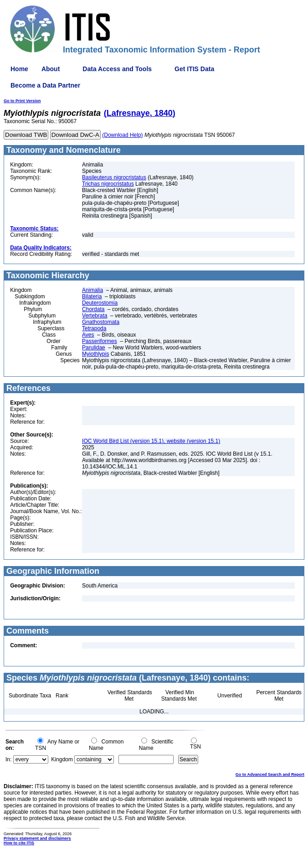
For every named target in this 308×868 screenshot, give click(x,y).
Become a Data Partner (45, 85)
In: (8, 759)
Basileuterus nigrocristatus (114, 177)
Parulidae (94, 348)
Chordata (93, 309)
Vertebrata (95, 316)
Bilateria (92, 296)
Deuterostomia (100, 303)
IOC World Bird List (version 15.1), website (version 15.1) (151, 441)
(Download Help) (122, 135)
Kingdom (62, 759)
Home (19, 69)
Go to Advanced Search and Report (270, 774)
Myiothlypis (95, 354)
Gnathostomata (101, 322)
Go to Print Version (22, 101)
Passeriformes (100, 341)
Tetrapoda (94, 328)
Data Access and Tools (117, 69)
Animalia (92, 290)
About (51, 69)
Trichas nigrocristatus (108, 184)
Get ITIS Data (194, 69)
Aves (88, 335)
